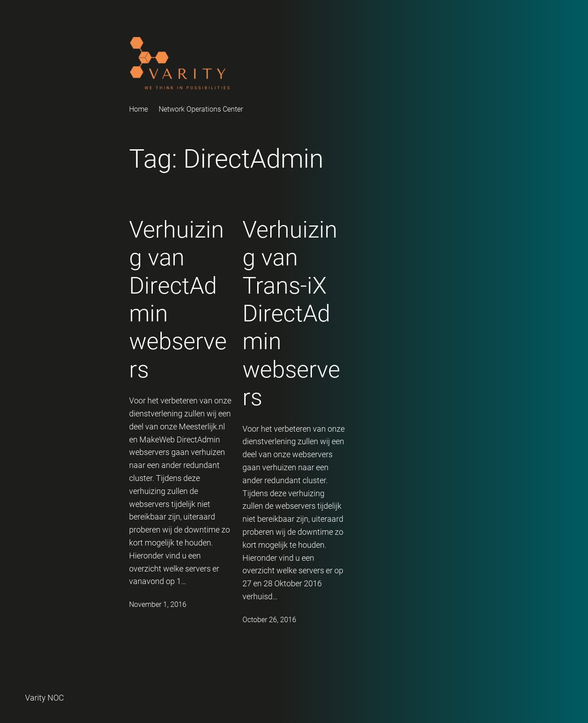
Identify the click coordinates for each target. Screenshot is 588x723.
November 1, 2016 (158, 604)
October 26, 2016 (269, 620)
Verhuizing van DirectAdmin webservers (178, 300)
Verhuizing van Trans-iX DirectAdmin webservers (291, 314)
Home (138, 109)
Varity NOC (45, 698)
